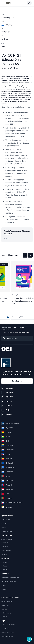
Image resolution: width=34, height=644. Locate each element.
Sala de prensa (6, 613)
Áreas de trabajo (7, 539)
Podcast (4, 570)
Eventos (4, 562)
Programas (5, 543)
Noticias (4, 566)
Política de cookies (7, 632)
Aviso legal (5, 628)
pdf (6, 239)
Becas (3, 589)
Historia (4, 523)
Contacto (4, 617)
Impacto (4, 554)
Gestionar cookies (7, 636)
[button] (25, 255)
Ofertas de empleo (7, 602)
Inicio (14, 327)
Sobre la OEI (6, 520)
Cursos (4, 585)
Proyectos (5, 547)
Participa (4, 609)
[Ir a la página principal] (9, 3)
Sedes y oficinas (7, 531)
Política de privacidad (8, 625)
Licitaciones (5, 605)
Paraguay (22, 327)
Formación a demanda (9, 581)
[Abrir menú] (3, 3)
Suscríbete (17, 381)
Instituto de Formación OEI (10, 578)
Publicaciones (5, 330)
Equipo (4, 527)
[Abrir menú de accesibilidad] (29, 639)
